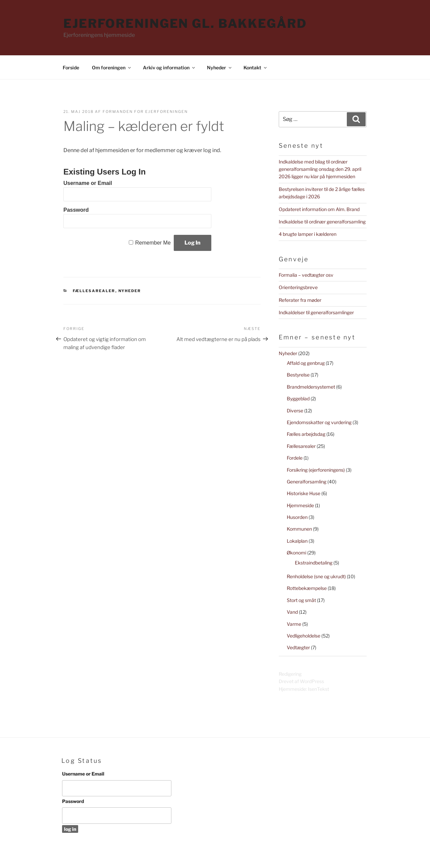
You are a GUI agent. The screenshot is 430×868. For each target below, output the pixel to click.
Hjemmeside (300, 505)
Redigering (290, 674)
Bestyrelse (298, 375)
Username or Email (88, 183)
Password (76, 210)
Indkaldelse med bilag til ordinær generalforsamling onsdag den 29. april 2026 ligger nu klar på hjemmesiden (320, 169)
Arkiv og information (169, 68)
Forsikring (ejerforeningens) (316, 470)
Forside (71, 68)
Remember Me (153, 243)
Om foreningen (112, 68)
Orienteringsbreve (298, 287)
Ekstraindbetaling (314, 563)
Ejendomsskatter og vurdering (319, 422)
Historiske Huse (304, 493)
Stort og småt (301, 600)
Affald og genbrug (306, 363)
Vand (292, 612)
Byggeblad (298, 398)
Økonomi (297, 553)
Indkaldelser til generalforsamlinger (316, 312)
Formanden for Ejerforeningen (145, 112)
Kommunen (299, 529)
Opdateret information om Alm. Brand (319, 209)
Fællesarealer (94, 291)
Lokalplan (297, 541)
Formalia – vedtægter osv (306, 275)
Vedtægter (298, 647)
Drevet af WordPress (301, 681)
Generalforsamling (307, 482)
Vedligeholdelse (304, 636)
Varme (294, 624)
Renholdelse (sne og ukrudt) (316, 576)
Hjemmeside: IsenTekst (304, 689)
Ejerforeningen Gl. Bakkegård (185, 23)
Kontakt (256, 68)
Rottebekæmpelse (307, 588)
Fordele (295, 458)
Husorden (297, 517)
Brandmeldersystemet (311, 387)
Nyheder (220, 68)
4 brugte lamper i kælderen (308, 234)
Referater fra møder (300, 300)
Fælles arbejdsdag (306, 434)
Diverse (295, 411)
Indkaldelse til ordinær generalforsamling (322, 222)
